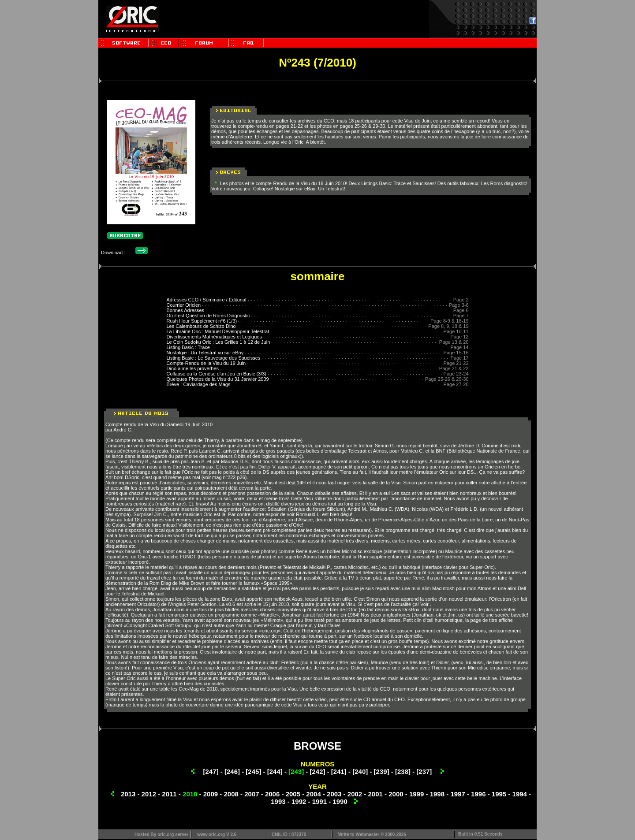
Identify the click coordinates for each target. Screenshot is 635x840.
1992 (299, 801)
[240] (360, 771)
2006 (272, 794)
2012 (149, 794)
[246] (232, 771)
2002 (355, 794)
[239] (382, 771)
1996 (478, 794)
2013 (128, 794)
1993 (278, 801)
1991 (319, 801)
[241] (339, 771)
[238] (403, 771)
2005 (293, 794)
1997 (458, 794)
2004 (313, 794)
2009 (211, 794)
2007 (252, 794)
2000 (396, 794)
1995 (499, 794)
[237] (424, 771)
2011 (169, 794)
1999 (416, 794)
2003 (334, 794)
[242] (317, 771)
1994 (520, 794)
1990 (340, 801)
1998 (437, 794)
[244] (275, 771)
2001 (375, 794)
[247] (211, 771)
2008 (231, 794)
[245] (253, 771)
